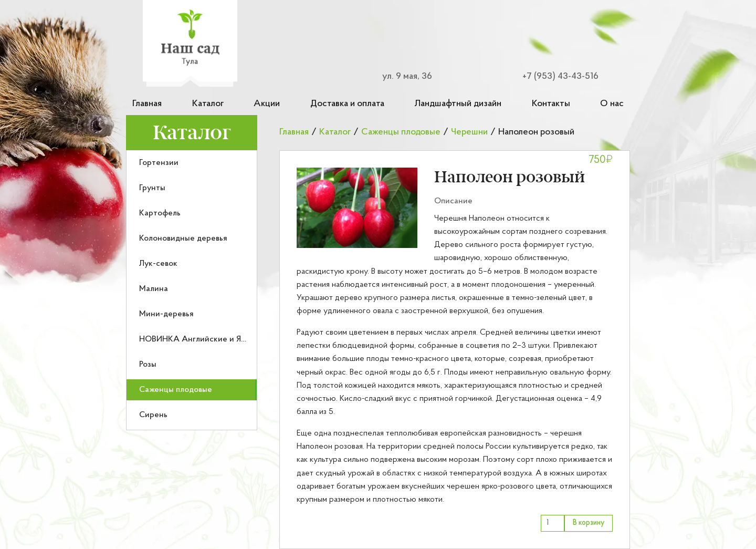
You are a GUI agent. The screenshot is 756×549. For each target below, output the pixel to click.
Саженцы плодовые (176, 390)
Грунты (152, 188)
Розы (148, 365)
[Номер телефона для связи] (554, 76)
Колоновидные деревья (183, 239)
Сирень (153, 415)
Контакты (551, 104)
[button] (357, 208)
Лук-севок (158, 264)
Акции (267, 104)
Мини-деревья (166, 314)
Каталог (208, 104)
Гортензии (159, 163)
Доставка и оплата (347, 104)
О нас (612, 104)
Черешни (469, 132)
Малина (154, 289)
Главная (147, 104)
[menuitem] (192, 163)
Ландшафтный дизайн (458, 104)
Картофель (160, 213)
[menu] (192, 290)
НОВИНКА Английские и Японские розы (216, 339)
